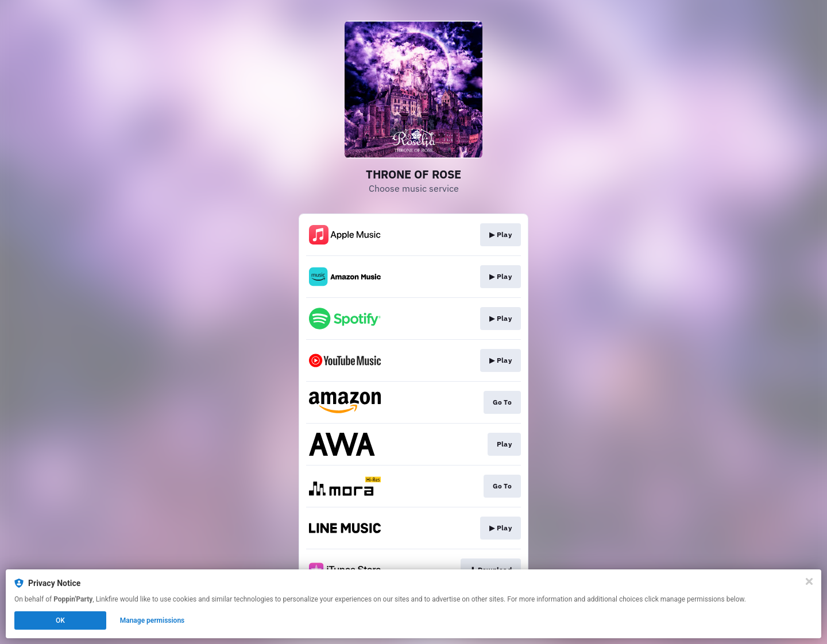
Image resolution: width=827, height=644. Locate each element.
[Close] (809, 581)
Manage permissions (152, 620)
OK (60, 620)
